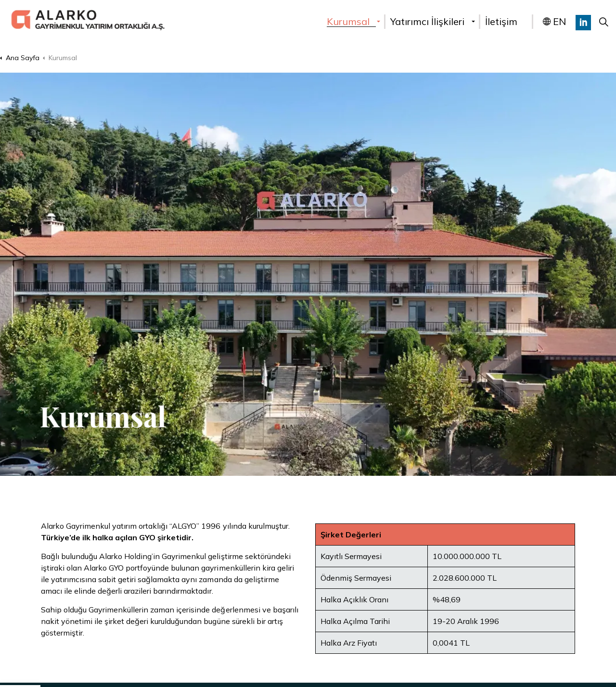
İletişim (501, 21)
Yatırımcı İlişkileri (427, 21)
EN (554, 21)
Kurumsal (348, 21)
